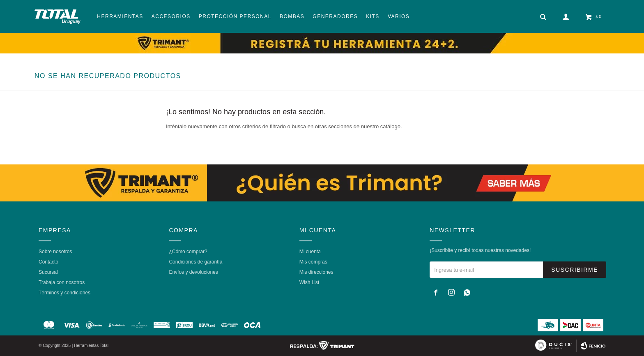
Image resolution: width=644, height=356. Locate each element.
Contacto (48, 262)
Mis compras (313, 262)
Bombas (292, 16)
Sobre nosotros (55, 252)
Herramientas (120, 16)
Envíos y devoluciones (193, 272)
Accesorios (171, 16)
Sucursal (48, 272)
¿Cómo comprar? (188, 252)
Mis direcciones (316, 272)
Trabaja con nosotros (62, 282)
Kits (373, 16)
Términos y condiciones (64, 293)
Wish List (309, 282)
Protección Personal (235, 16)
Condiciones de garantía (195, 262)
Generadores (335, 16)
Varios (399, 16)
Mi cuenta (310, 252)
